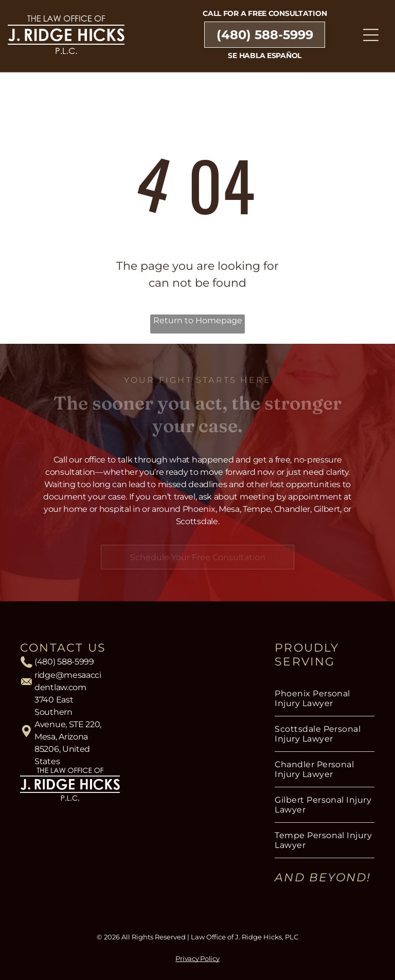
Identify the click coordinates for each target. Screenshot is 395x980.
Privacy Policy (197, 958)
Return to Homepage (198, 320)
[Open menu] (371, 35)
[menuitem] (325, 699)
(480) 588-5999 (64, 662)
